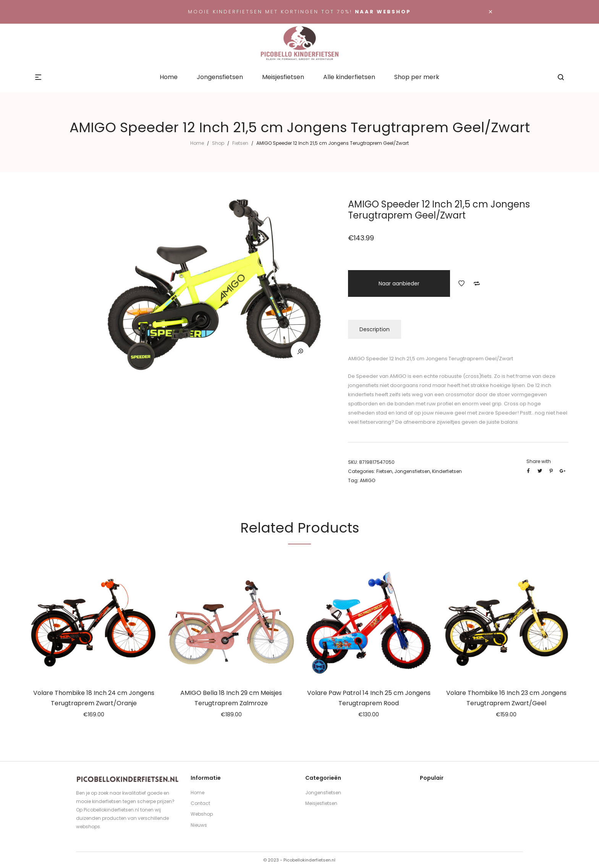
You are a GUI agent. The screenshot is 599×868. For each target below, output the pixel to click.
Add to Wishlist (461, 283)
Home (197, 143)
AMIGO (367, 480)
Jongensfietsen (412, 471)
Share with (539, 461)
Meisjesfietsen (321, 803)
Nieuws (199, 825)
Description (375, 329)
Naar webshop (383, 12)
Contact (200, 803)
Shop (218, 143)
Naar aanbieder (399, 283)
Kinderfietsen (447, 471)
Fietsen (240, 143)
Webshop (202, 814)
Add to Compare (477, 283)
